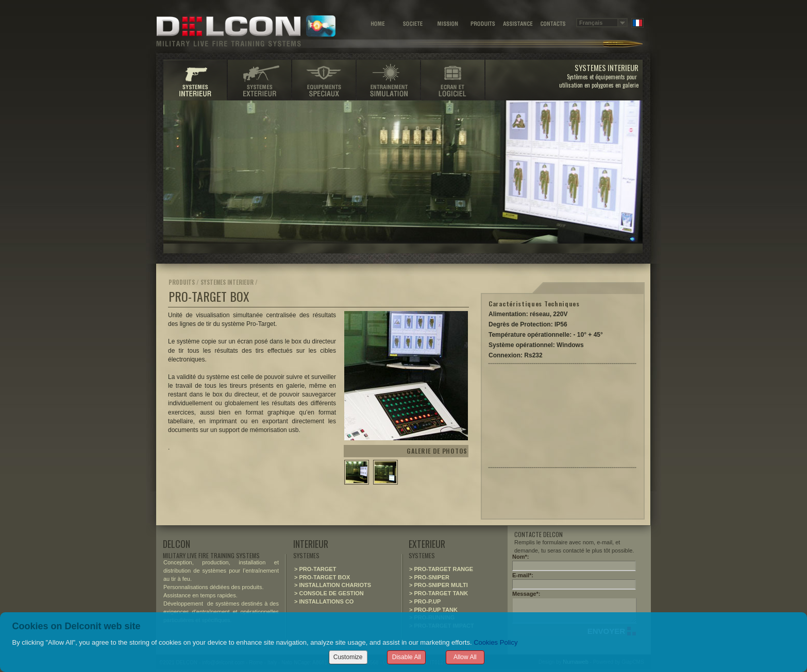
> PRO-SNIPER (429, 577)
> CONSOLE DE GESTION (329, 593)
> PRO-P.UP (425, 601)
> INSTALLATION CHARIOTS (333, 585)
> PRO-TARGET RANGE (441, 569)
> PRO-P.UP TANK (433, 610)
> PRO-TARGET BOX (322, 577)
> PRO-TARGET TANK (439, 593)
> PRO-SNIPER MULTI (439, 585)
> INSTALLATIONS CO (324, 601)
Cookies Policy (495, 642)
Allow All (465, 657)
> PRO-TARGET (315, 569)
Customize (348, 657)
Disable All (407, 657)
